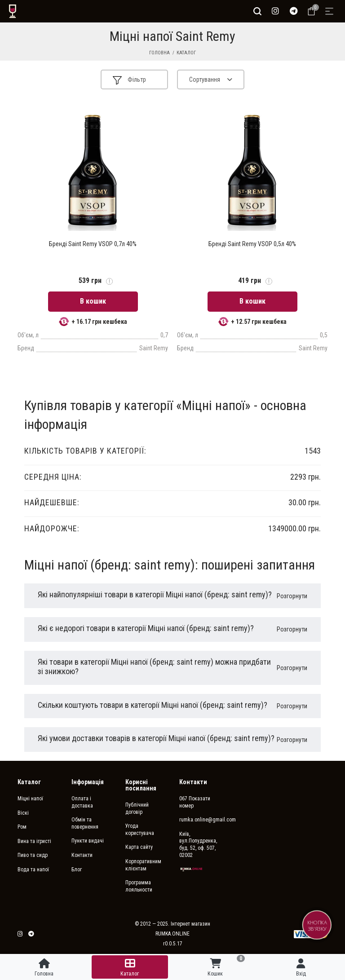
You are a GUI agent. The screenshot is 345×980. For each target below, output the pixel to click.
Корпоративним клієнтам (143, 865)
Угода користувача (140, 830)
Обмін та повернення (85, 823)
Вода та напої (33, 870)
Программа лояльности (139, 886)
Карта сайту (139, 847)
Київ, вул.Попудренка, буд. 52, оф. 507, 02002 (198, 845)
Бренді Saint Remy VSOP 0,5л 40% (252, 244)
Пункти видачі (88, 841)
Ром (22, 827)
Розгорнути (292, 596)
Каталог (186, 53)
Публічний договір (137, 808)
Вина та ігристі (34, 841)
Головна (159, 53)
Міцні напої (30, 799)
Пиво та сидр (33, 855)
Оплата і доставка (82, 802)
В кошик (93, 301)
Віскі (23, 813)
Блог (77, 870)
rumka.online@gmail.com (199, 820)
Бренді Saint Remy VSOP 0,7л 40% (93, 244)
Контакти (82, 855)
